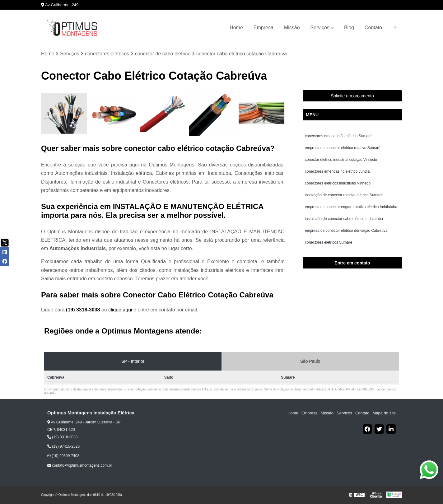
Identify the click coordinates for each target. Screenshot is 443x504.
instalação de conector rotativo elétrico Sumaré (344, 195)
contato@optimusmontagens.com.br (80, 465)
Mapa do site (384, 413)
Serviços (320, 28)
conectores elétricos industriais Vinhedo (338, 183)
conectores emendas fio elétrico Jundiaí (338, 171)
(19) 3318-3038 (84, 310)
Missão (292, 28)
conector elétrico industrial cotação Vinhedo (341, 160)
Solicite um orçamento (352, 96)
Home (236, 28)
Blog (349, 28)
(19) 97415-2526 (63, 446)
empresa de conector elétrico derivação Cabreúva (346, 231)
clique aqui (120, 310)
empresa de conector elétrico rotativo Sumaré (343, 148)
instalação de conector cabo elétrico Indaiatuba (344, 219)
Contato (373, 28)
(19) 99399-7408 (63, 456)
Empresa (263, 28)
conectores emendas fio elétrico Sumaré (338, 136)
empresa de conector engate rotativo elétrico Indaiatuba (352, 207)
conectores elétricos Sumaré (329, 242)
